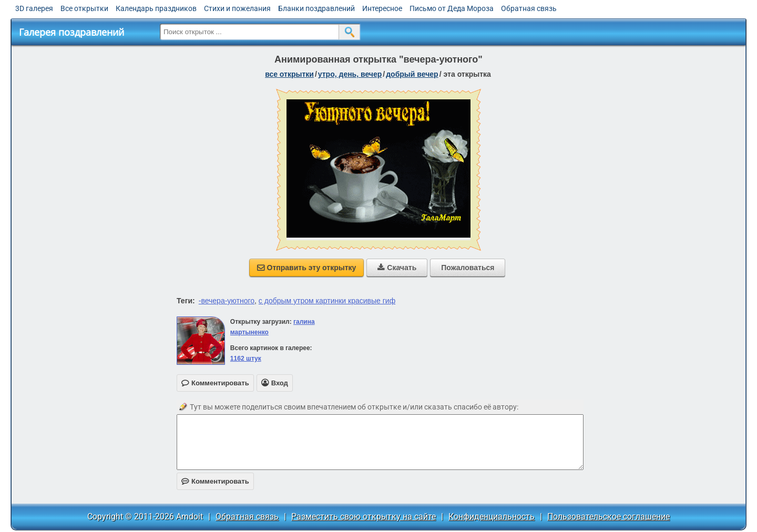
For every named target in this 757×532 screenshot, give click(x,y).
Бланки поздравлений (316, 8)
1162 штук (246, 359)
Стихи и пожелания (237, 8)
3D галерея (34, 8)
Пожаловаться (468, 268)
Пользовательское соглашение (608, 516)
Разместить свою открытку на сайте (364, 516)
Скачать (397, 268)
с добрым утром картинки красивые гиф (327, 301)
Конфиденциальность (492, 516)
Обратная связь (529, 8)
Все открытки (84, 8)
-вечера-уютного (227, 301)
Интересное (382, 8)
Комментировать (215, 481)
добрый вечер (412, 74)
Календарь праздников (156, 8)
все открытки (289, 74)
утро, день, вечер (350, 74)
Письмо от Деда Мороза (452, 8)
